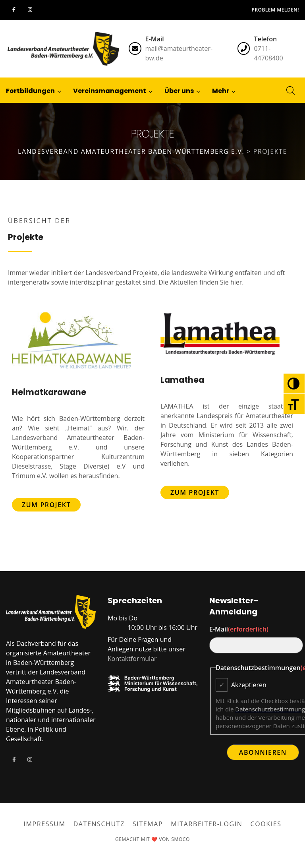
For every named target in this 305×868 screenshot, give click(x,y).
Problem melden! (275, 10)
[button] (221, 90)
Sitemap (148, 824)
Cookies (266, 824)
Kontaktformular (132, 659)
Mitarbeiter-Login (207, 824)
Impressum (44, 824)
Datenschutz (99, 824)
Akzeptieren (249, 685)
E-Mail (239, 629)
